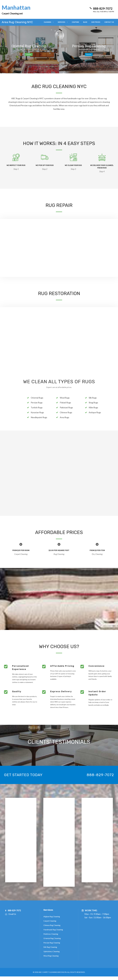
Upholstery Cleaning (52, 951)
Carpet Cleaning (50, 921)
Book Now (29, 54)
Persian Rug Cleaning (52, 943)
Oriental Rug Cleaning (52, 938)
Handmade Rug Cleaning (53, 930)
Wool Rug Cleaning (51, 956)
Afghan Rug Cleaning (52, 916)
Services (61, 22)
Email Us (12, 914)
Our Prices (96, 22)
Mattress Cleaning (51, 934)
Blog (85, 22)
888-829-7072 (100, 775)
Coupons (75, 22)
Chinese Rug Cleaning (52, 925)
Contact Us (109, 22)
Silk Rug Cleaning (50, 947)
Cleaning (47, 22)
